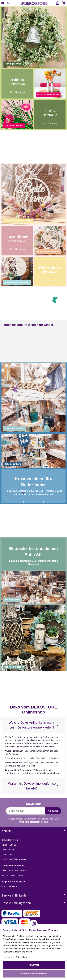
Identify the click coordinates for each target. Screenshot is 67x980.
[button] (57, 3)
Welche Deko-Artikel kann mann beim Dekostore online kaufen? (32, 725)
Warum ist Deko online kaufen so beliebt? (32, 786)
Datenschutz (21, 957)
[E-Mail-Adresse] (26, 811)
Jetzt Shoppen (50, 280)
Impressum (8, 957)
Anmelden (53, 811)
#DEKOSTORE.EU (10, 886)
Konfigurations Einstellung (34, 974)
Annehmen (34, 965)
